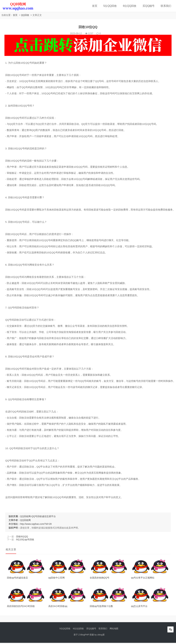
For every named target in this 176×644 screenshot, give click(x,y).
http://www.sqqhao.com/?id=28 (37, 524)
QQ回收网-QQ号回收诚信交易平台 (39, 517)
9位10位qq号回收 (26, 540)
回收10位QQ (88, 28)
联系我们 (166, 6)
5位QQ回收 (110, 6)
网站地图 (114, 630)
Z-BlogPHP (84, 636)
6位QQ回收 (130, 6)
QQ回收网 (26, 521)
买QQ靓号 (149, 6)
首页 (95, 6)
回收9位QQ (23, 537)
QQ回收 (25, 15)
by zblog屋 (99, 636)
